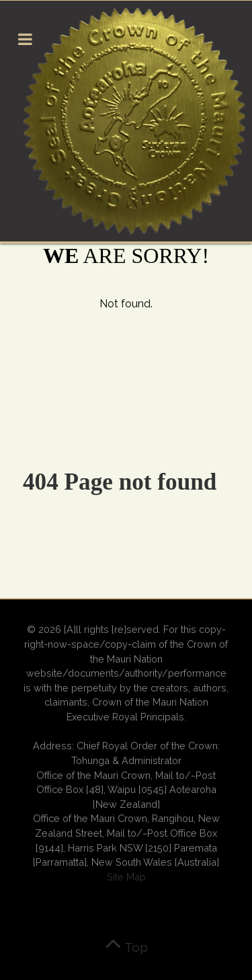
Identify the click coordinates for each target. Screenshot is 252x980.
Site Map (126, 877)
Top (126, 947)
